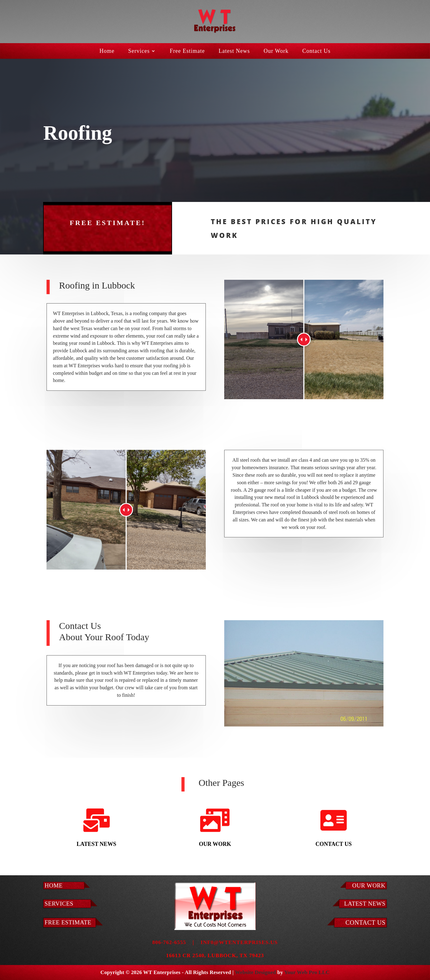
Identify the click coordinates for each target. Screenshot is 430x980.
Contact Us (316, 51)
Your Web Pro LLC (307, 972)
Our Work (276, 51)
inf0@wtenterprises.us (239, 942)
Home (107, 51)
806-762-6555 (169, 942)
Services (139, 51)
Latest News (234, 51)
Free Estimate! (107, 213)
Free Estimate (187, 51)
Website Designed (255, 972)
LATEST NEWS (365, 904)
